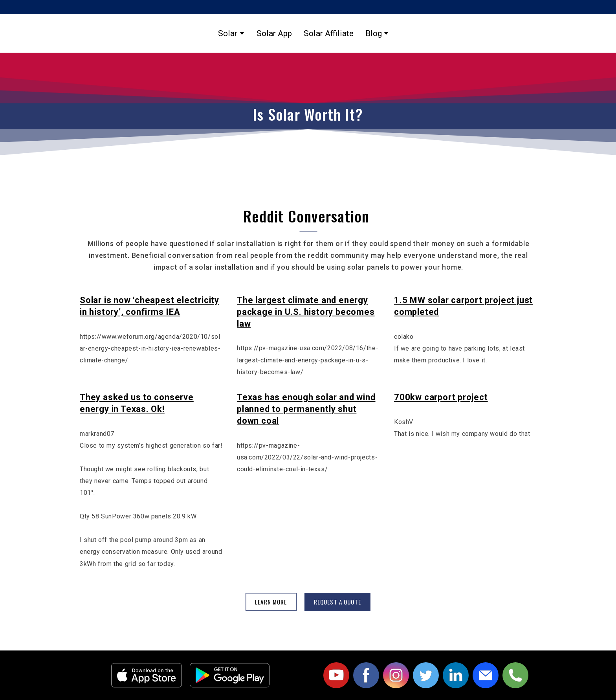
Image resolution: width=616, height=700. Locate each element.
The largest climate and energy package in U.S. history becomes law (306, 312)
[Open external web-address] (147, 675)
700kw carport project (441, 397)
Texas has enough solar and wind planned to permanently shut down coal (306, 409)
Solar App (274, 33)
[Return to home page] (482, 33)
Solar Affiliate (329, 33)
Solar (228, 33)
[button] (271, 602)
